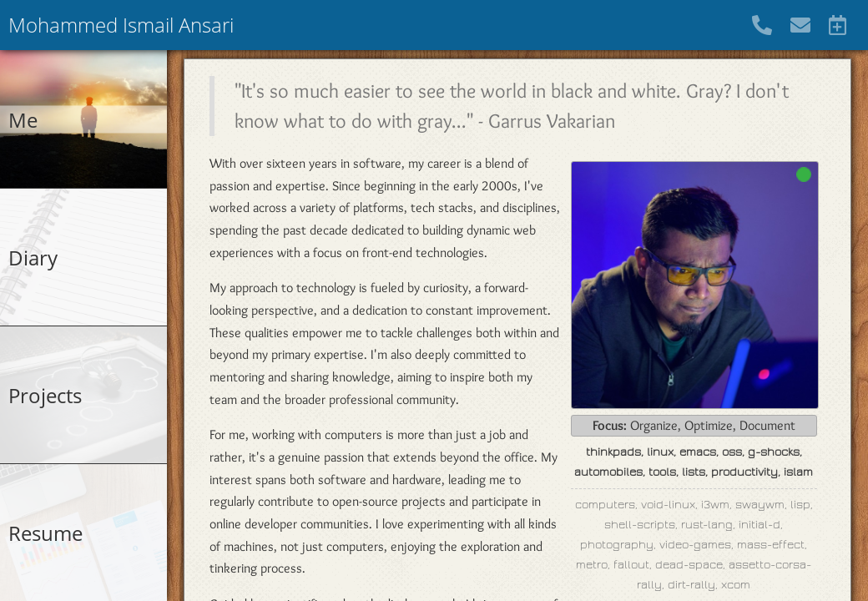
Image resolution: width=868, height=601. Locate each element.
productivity (744, 472)
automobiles (608, 472)
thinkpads (613, 452)
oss (732, 452)
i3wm (715, 505)
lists (694, 472)
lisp (800, 505)
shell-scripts (640, 525)
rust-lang (707, 525)
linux (660, 452)
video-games (695, 545)
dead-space (689, 565)
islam (798, 472)
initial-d (759, 525)
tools (662, 472)
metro (592, 565)
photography (617, 545)
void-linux (668, 505)
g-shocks (774, 452)
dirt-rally (691, 585)
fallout (631, 565)
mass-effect (771, 545)
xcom (736, 585)
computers (605, 505)
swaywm (760, 505)
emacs (698, 452)
